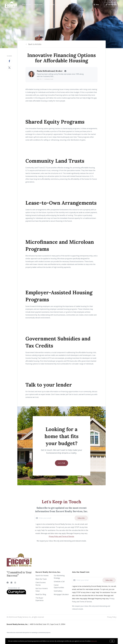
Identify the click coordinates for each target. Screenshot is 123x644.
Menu (96, 5)
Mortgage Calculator (61, 594)
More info (94, 641)
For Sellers (50, 5)
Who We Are (27, 5)
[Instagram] (15, 583)
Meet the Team (41, 579)
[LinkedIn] (11, 583)
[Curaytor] (16, 594)
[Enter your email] (56, 518)
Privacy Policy (112, 617)
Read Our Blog (41, 594)
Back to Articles (35, 44)
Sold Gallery (58, 591)
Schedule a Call (59, 582)
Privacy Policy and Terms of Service (61, 536)
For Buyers (38, 5)
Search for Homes (42, 576)
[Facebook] (8, 583)
